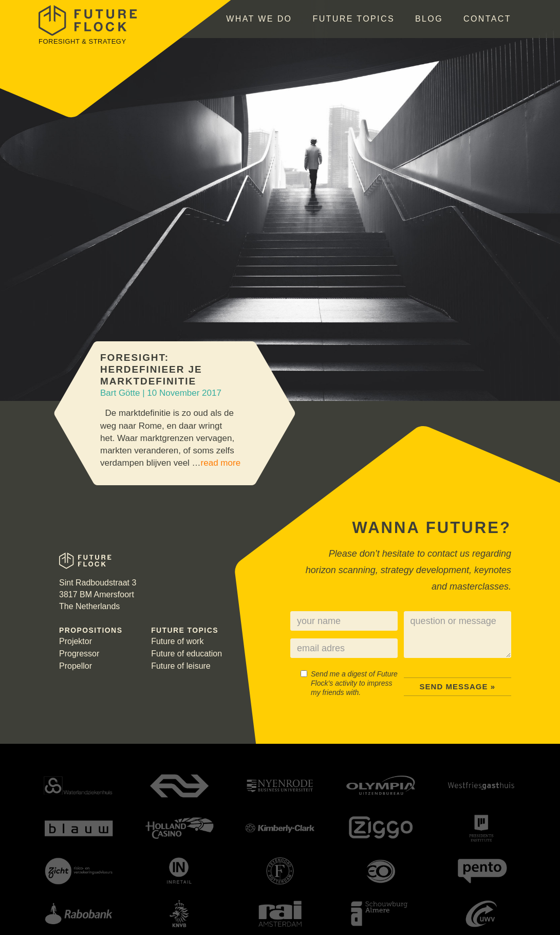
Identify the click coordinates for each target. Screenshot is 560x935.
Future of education (186, 654)
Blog (429, 19)
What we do (259, 19)
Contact (487, 19)
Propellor (76, 666)
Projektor (76, 641)
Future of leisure (181, 666)
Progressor (79, 654)
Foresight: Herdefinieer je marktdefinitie (151, 369)
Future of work (177, 641)
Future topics (353, 19)
